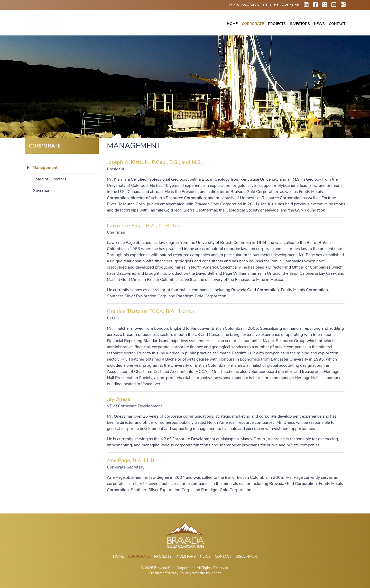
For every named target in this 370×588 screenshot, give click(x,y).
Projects (277, 24)
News (319, 24)
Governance (44, 191)
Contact (337, 24)
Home (232, 24)
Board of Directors (49, 179)
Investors (300, 24)
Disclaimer (246, 557)
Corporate (253, 24)
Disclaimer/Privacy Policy (169, 573)
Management (45, 168)
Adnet (216, 573)
